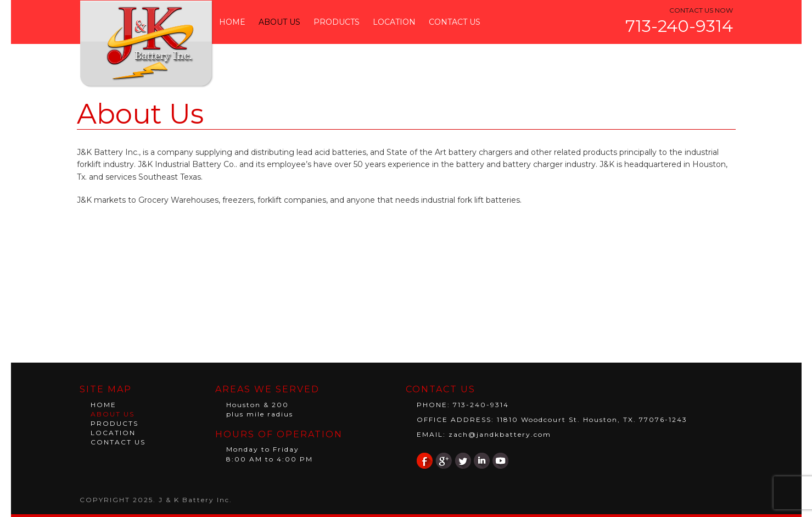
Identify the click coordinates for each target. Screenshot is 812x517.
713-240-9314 (679, 26)
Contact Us (455, 22)
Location (394, 22)
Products (337, 22)
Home (232, 22)
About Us (279, 22)
